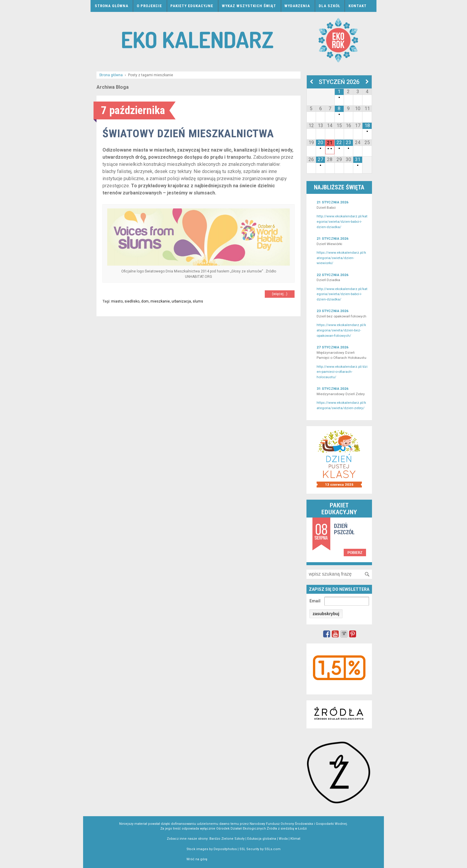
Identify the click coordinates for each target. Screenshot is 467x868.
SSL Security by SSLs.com (260, 849)
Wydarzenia (297, 6)
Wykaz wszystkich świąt (249, 6)
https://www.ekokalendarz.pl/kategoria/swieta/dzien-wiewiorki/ (341, 258)
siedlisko (132, 301)
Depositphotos (225, 849)
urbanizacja (181, 301)
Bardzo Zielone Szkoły (227, 839)
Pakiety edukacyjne (192, 6)
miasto (117, 301)
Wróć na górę (197, 859)
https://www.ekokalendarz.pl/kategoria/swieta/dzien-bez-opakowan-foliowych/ (341, 330)
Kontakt (358, 6)
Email (315, 601)
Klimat (295, 839)
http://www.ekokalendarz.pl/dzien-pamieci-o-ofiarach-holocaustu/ (342, 372)
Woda (283, 839)
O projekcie (149, 6)
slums (198, 301)
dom (145, 301)
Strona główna (112, 6)
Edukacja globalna (262, 839)
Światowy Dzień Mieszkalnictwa (188, 134)
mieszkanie (160, 301)
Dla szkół (329, 6)
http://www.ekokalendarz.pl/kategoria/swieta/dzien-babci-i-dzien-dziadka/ (342, 221)
